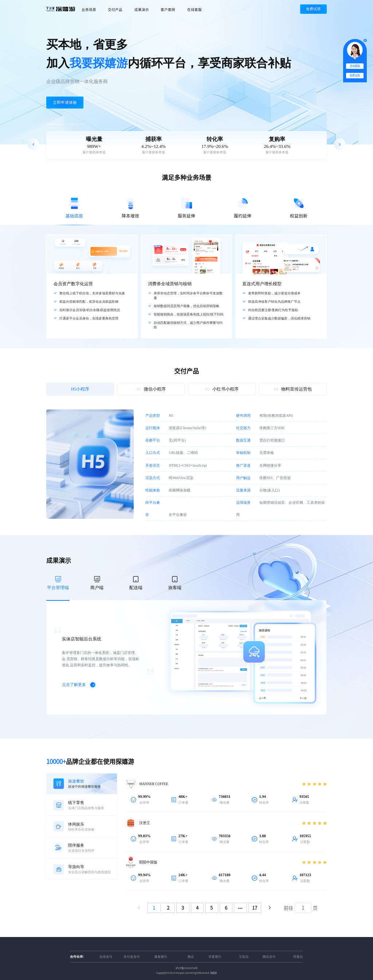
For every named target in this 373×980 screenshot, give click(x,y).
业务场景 (89, 10)
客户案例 (168, 10)
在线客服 (195, 10)
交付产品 (115, 10)
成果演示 (142, 10)
